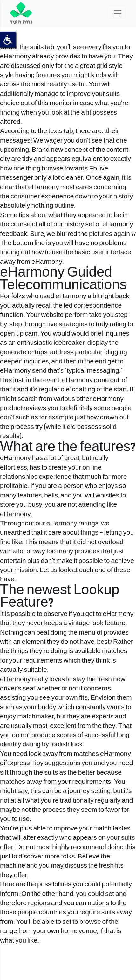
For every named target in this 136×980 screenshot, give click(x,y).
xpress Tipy (27, 763)
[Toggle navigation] (118, 13)
